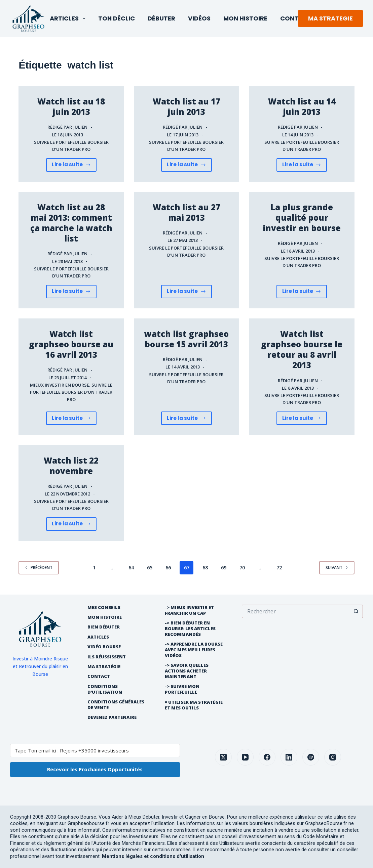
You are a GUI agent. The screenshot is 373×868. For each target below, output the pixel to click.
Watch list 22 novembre (71, 466)
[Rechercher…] (296, 611)
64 (131, 568)
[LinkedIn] (289, 757)
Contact (296, 18)
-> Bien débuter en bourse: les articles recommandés (190, 629)
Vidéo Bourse (104, 647)
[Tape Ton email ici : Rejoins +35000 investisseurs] (95, 750)
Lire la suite (71, 166)
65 (150, 568)
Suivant (337, 568)
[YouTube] (245, 757)
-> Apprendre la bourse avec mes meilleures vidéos (194, 650)
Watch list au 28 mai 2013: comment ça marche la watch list (71, 223)
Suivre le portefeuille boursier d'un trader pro (71, 392)
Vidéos (199, 18)
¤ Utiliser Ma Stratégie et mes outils (194, 705)
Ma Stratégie (104, 667)
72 (279, 568)
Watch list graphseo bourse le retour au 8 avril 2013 (302, 350)
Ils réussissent (107, 657)
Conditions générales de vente (116, 705)
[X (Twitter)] (223, 757)
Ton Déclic (117, 18)
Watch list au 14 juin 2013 (302, 106)
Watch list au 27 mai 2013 (186, 212)
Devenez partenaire (112, 717)
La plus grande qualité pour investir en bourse (302, 218)
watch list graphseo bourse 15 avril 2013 (186, 339)
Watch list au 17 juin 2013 (186, 106)
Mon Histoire (245, 18)
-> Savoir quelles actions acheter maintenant (187, 671)
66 (168, 568)
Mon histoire (105, 617)
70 (242, 568)
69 (224, 568)
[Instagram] (333, 757)
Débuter (161, 18)
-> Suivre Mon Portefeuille (182, 689)
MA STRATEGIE (330, 18)
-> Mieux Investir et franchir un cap (189, 610)
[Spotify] (311, 757)
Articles (69, 18)
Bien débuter (104, 627)
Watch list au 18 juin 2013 (71, 106)
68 (205, 568)
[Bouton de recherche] (356, 611)
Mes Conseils (104, 607)
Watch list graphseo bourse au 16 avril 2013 (71, 344)
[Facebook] (267, 757)
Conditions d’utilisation (105, 689)
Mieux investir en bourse (60, 385)
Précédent (39, 568)
